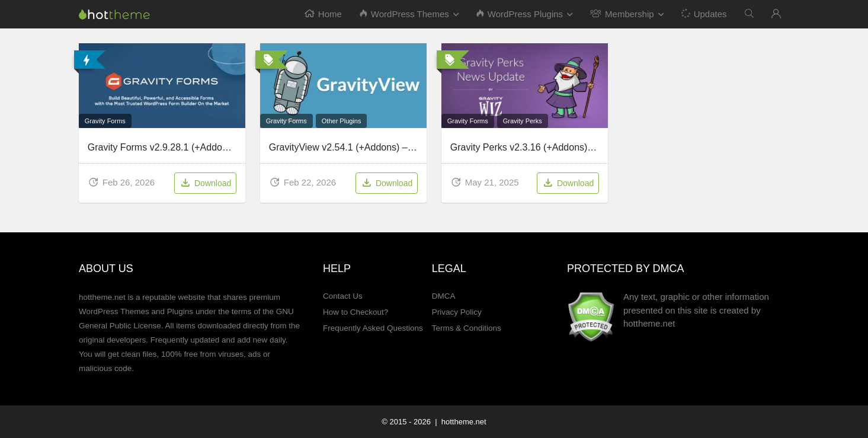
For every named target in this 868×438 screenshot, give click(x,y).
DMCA (444, 296)
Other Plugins (342, 121)
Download (205, 184)
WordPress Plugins (520, 14)
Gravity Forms (105, 121)
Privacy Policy (457, 312)
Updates (703, 13)
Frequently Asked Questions (373, 328)
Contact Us (343, 296)
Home (323, 14)
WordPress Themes (404, 14)
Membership (622, 14)
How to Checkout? (355, 312)
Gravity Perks (523, 121)
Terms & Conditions (467, 328)
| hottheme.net (460, 422)
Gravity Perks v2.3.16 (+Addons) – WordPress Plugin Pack (574, 147)
